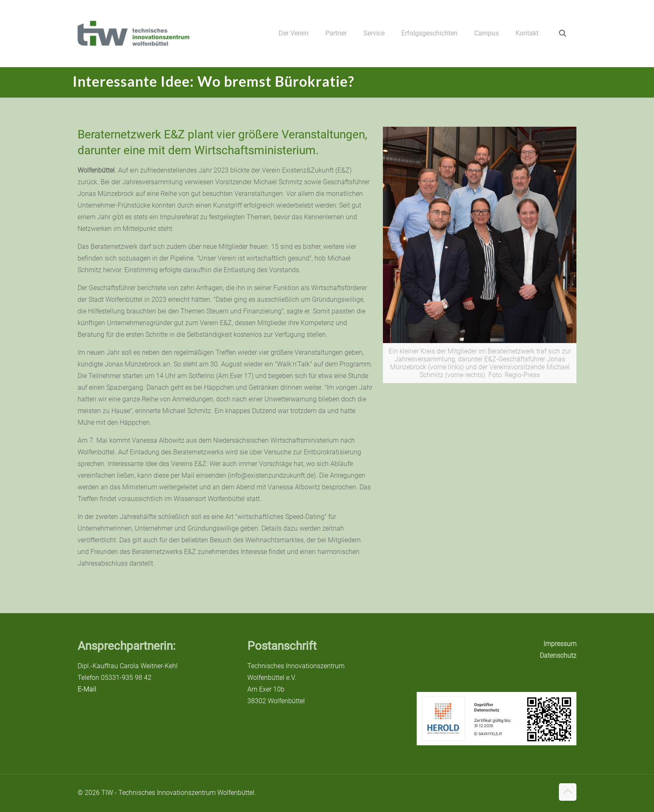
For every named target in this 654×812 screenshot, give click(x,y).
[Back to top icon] (568, 792)
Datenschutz (558, 655)
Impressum (560, 644)
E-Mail (87, 689)
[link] (480, 255)
